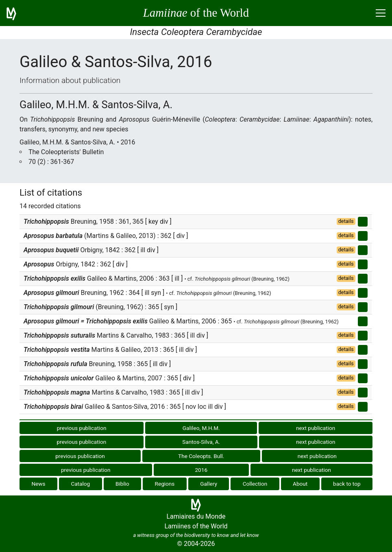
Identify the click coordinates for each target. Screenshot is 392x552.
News (38, 484)
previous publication (82, 428)
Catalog (80, 484)
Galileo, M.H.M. (201, 428)
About (300, 484)
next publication (316, 428)
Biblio (122, 484)
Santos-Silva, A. (201, 442)
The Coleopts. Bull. (201, 456)
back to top (347, 484)
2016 (201, 470)
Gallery (209, 484)
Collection (255, 484)
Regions (165, 484)
